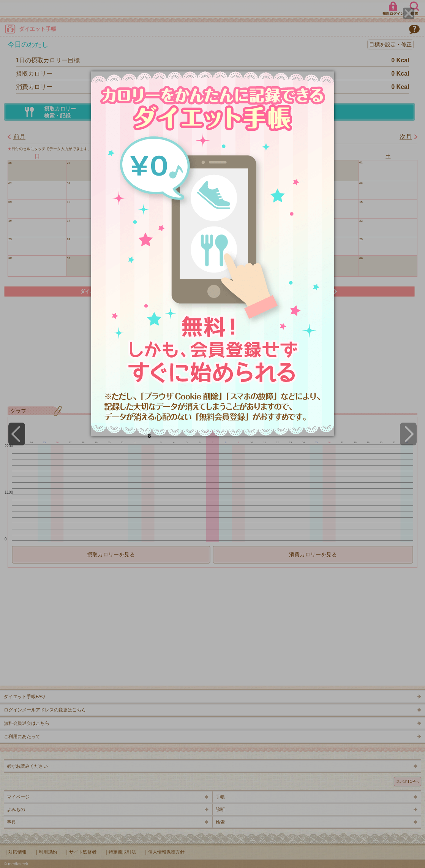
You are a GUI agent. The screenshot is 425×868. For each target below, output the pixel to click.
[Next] (408, 434)
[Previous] (17, 434)
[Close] (409, 13)
